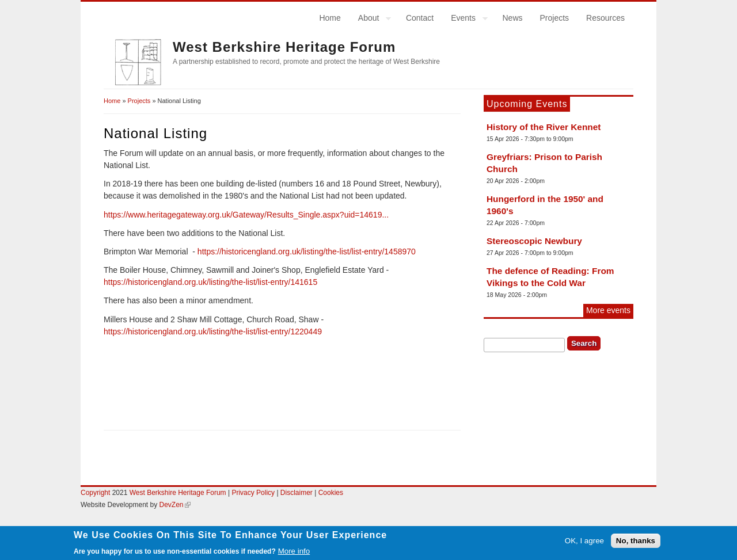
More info (294, 553)
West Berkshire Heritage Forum (284, 47)
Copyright (95, 493)
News (512, 18)
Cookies (331, 493)
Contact (420, 18)
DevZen (175, 505)
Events (465, 20)
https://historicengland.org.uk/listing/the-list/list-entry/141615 (210, 282)
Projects (555, 18)
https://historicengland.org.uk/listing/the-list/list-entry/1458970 (307, 252)
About (371, 20)
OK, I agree (584, 543)
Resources (605, 18)
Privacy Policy (253, 493)
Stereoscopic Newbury (534, 241)
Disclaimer (297, 493)
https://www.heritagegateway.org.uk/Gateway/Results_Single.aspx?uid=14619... (246, 215)
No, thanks (636, 543)
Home (330, 18)
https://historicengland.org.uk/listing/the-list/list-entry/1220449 (213, 332)
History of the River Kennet (544, 127)
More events (608, 310)
